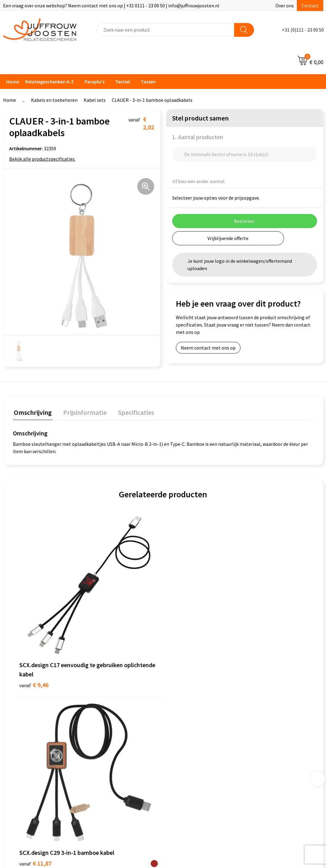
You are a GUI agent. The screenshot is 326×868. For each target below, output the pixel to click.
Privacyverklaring (189, 701)
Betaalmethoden (112, 720)
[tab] (32, 413)
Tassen (148, 82)
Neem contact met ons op (208, 348)
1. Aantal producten (198, 137)
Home (13, 82)
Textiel (123, 82)
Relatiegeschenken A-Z (49, 82)
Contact (310, 6)
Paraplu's (95, 82)
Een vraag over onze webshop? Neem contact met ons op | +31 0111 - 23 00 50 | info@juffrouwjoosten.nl (111, 6)
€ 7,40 (184, 607)
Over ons (285, 6)
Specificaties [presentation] (131, 411)
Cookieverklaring (189, 692)
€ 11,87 (110, 607)
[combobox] (166, 30)
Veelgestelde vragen (115, 711)
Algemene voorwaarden (195, 683)
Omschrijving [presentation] (32, 411)
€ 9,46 (34, 616)
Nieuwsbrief (106, 701)
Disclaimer (182, 711)
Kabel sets (95, 100)
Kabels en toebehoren (54, 100)
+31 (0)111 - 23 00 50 (303, 30)
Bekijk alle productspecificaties (44, 159)
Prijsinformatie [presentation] (82, 411)
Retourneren (107, 729)
